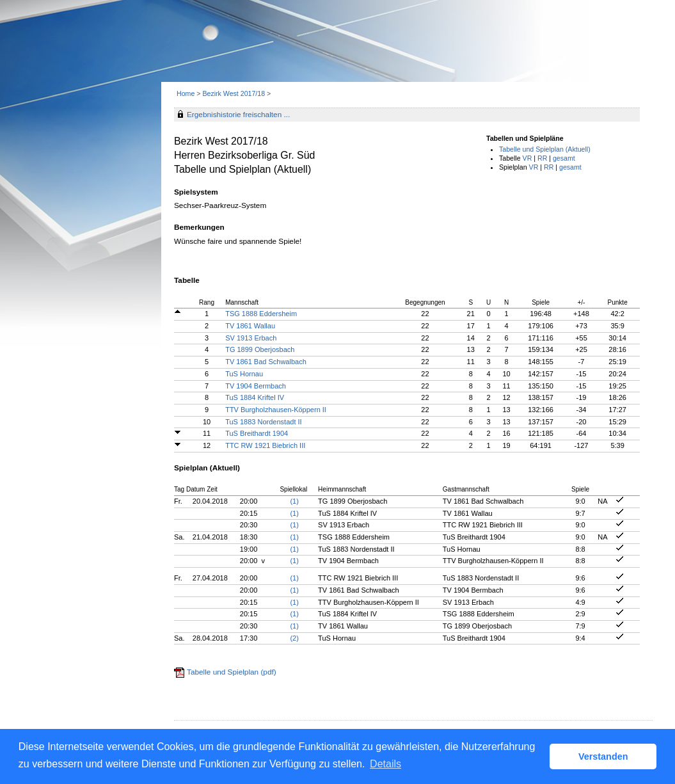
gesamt (564, 158)
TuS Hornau (244, 374)
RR (542, 158)
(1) (294, 501)
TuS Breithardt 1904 (257, 433)
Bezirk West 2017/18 (234, 93)
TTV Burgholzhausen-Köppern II (276, 410)
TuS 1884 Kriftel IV (255, 397)
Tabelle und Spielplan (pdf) (232, 672)
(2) (294, 638)
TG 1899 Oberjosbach (260, 349)
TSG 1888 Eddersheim (261, 314)
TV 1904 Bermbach (256, 386)
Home (186, 93)
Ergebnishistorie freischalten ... (238, 115)
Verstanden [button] (603, 756)
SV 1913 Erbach (251, 338)
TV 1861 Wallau (250, 326)
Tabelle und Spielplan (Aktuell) (545, 149)
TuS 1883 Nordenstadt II (263, 422)
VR (528, 158)
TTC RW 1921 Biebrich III (265, 445)
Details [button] (385, 764)
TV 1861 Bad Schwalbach (266, 362)
